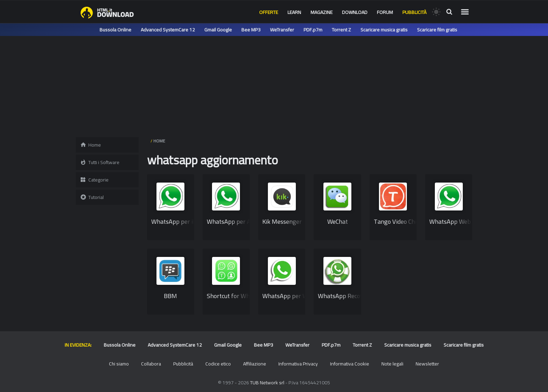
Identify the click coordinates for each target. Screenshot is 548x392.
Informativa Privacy (298, 364)
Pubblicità (414, 12)
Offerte (269, 12)
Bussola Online (115, 30)
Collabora (151, 364)
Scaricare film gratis (437, 30)
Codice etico (218, 364)
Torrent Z (341, 30)
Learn (294, 12)
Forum (385, 12)
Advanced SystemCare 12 (168, 30)
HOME (159, 141)
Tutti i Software (100, 162)
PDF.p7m (313, 30)
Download (355, 12)
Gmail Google (218, 30)
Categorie (94, 180)
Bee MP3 (251, 30)
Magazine (322, 12)
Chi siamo (119, 364)
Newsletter (427, 364)
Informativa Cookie (350, 364)
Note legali (392, 364)
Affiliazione (255, 364)
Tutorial (92, 197)
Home (90, 145)
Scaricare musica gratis (384, 30)
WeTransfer (282, 30)
